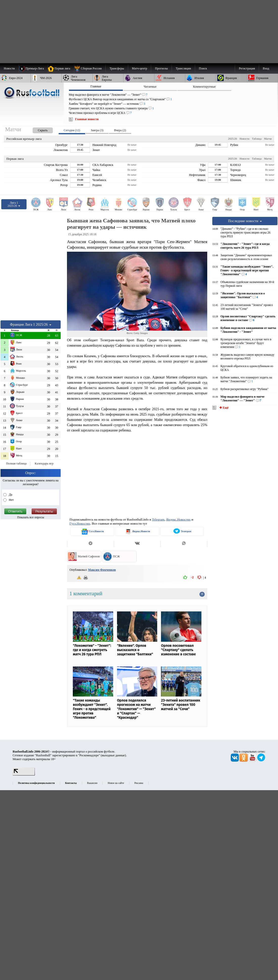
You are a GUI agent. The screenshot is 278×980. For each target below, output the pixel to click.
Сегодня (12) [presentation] (72, 130)
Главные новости (87, 119)
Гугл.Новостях (80, 523)
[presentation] (38, 129)
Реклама (139, 783)
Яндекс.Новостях (178, 519)
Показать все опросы (31, 517)
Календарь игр (44, 463)
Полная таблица (16, 463)
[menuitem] (90, 68)
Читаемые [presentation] (150, 87)
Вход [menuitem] (266, 68)
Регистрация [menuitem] (247, 68)
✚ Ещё (224, 408)
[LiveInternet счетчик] (24, 775)
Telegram (158, 519)
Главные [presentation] (96, 86)
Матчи (268, 139)
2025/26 (232, 139)
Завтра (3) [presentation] (97, 130)
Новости (245, 139)
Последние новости (245, 221)
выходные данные (113, 755)
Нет (11, 500)
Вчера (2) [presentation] (120, 130)
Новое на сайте (116, 783)
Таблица (257, 139)
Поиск (203, 68)
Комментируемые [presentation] (204, 87)
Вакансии (92, 783)
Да (10, 495)
